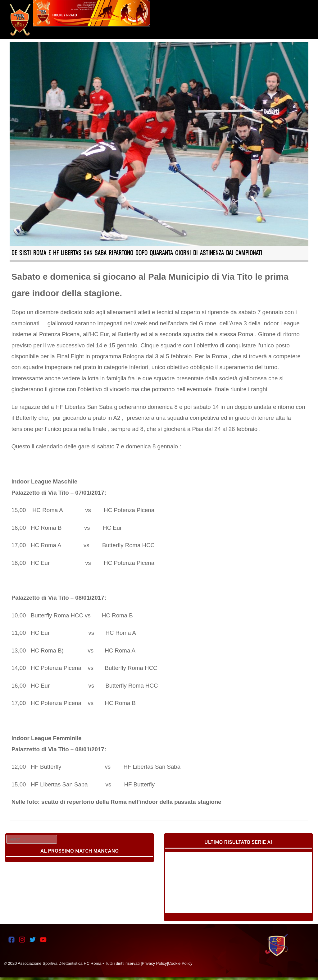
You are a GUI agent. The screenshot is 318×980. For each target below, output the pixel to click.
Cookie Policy (180, 963)
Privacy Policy (154, 963)
